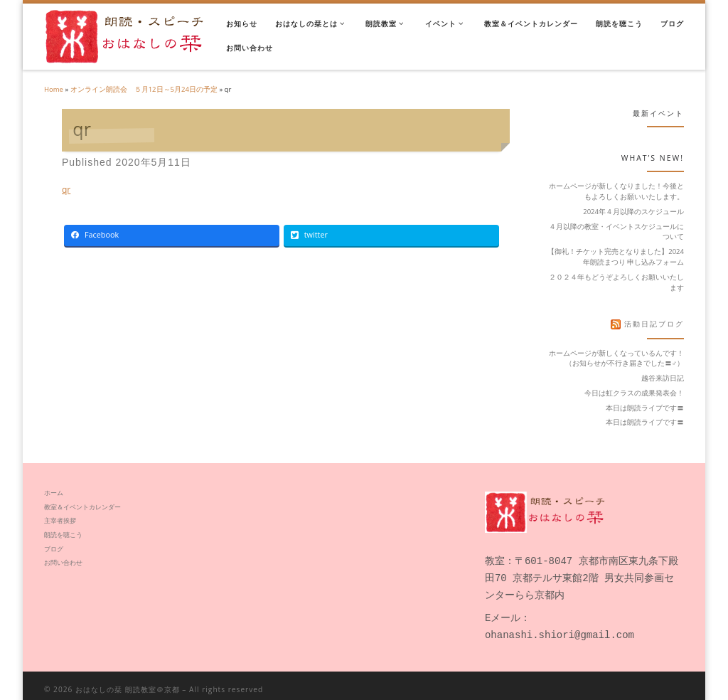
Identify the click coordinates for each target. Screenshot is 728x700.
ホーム (54, 493)
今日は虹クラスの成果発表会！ (634, 393)
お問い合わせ (63, 562)
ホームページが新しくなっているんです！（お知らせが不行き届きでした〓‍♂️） (616, 359)
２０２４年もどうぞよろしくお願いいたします (616, 282)
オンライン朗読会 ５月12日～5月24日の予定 (144, 89)
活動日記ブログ (654, 324)
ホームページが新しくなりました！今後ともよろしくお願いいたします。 (616, 191)
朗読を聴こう (63, 535)
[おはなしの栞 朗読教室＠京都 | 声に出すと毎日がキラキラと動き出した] (124, 35)
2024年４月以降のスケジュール (633, 212)
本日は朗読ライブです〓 (645, 408)
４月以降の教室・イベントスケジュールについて (616, 232)
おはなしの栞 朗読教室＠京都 (128, 682)
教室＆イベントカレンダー (82, 507)
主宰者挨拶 (63, 520)
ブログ (54, 549)
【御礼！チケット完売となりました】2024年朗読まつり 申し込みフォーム (616, 257)
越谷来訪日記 (663, 378)
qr (66, 190)
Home (54, 89)
